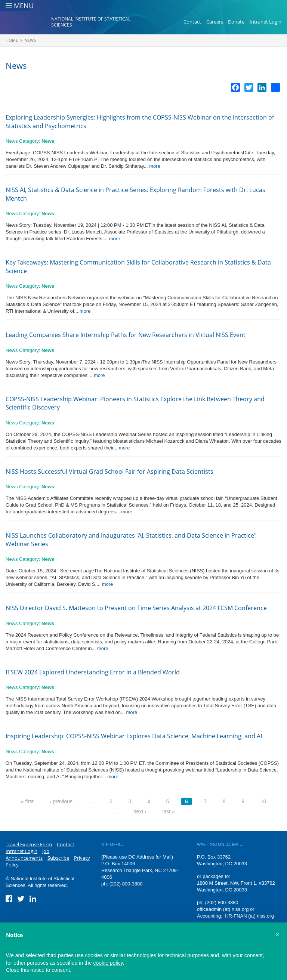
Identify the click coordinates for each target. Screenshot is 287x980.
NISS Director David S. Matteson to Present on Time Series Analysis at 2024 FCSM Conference (136, 608)
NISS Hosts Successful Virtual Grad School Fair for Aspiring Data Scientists (109, 472)
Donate (236, 22)
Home (12, 40)
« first (27, 801)
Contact (192, 22)
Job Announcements (27, 854)
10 (263, 801)
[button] (277, 934)
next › (140, 811)
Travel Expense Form (29, 844)
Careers (215, 22)
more (155, 166)
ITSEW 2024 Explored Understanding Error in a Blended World (93, 672)
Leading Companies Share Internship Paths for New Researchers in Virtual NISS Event (126, 335)
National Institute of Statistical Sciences (91, 22)
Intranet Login (266, 22)
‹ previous (61, 801)
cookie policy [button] (108, 963)
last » (168, 811)
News (30, 40)
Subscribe (58, 858)
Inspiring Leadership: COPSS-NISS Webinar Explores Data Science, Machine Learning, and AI (134, 736)
